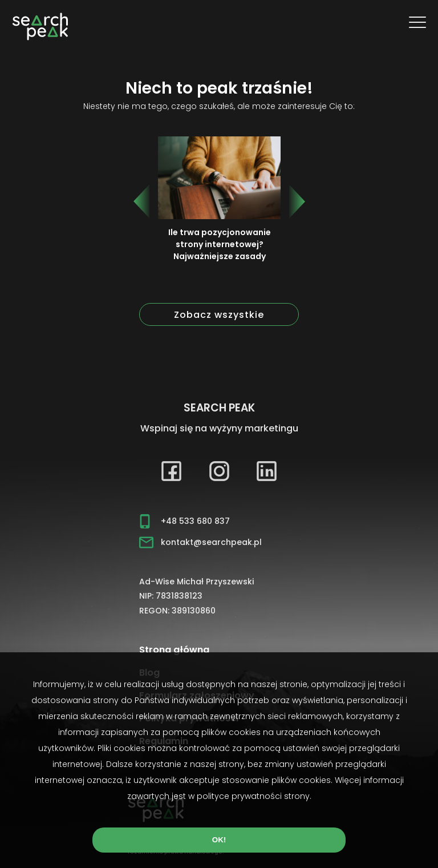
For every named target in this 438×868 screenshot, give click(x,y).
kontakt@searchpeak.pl (211, 542)
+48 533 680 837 (195, 521)
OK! (219, 840)
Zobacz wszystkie (219, 315)
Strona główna (174, 650)
